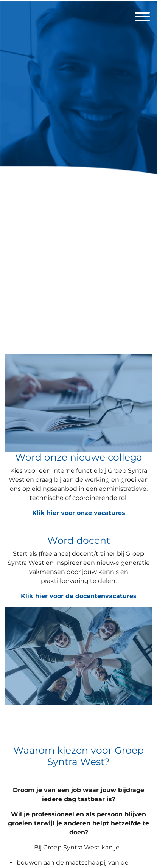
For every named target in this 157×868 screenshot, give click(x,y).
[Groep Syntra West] (78, 174)
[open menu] (142, 14)
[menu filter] (78, 0)
